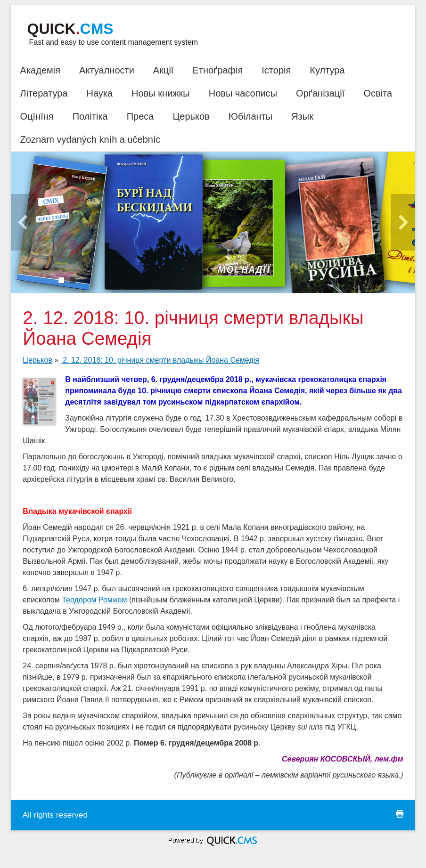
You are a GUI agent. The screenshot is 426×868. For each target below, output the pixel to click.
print (400, 814)
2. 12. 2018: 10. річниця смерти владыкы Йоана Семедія (160, 360)
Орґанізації (320, 93)
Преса (140, 116)
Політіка (90, 116)
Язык (302, 116)
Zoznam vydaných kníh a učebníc (90, 139)
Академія (40, 70)
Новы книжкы (161, 93)
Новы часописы (243, 93)
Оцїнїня (37, 116)
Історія (276, 70)
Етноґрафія (217, 70)
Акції (164, 70)
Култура (327, 70)
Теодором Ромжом (94, 600)
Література (44, 93)
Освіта (378, 93)
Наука (99, 93)
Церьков (191, 116)
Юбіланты (250, 116)
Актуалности (107, 70)
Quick (70, 29)
